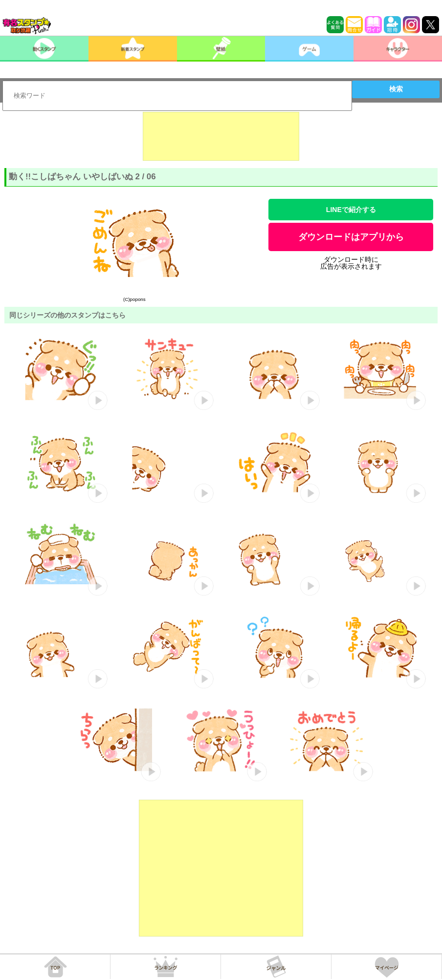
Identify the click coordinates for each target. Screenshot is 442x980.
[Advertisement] (221, 136)
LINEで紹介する (351, 210)
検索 (396, 89)
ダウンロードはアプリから (351, 237)
